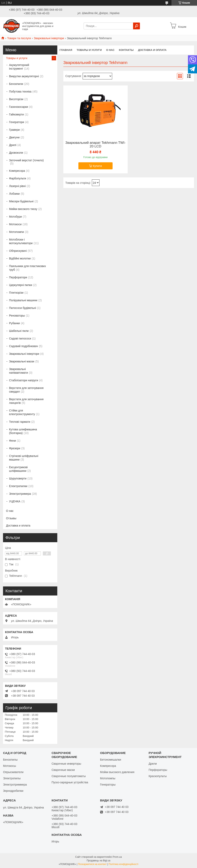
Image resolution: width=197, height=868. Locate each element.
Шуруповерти (18, 478)
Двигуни (14, 137)
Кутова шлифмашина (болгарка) (23, 431)
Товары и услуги (89, 50)
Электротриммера (15, 785)
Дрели (153, 764)
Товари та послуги (19, 38)
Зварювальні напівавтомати (18, 371)
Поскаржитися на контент (92, 864)
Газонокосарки (19, 107)
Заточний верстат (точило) (26, 160)
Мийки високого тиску (23, 209)
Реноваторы (17, 316)
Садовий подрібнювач (23, 346)
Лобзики (14, 194)
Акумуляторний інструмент (19, 67)
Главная (66, 50)
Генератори (17, 122)
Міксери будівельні (21, 201)
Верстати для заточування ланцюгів (26, 401)
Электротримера (20, 494)
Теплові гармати (20, 422)
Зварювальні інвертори (49, 38)
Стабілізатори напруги (24, 380)
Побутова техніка (20, 92)
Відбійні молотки (20, 258)
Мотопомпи (16, 232)
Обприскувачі (18, 251)
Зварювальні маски (22, 361)
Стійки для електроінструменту (22, 412)
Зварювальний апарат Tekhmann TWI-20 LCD (95, 145)
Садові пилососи (20, 338)
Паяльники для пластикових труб (27, 268)
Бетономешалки (111, 760)
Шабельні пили (19, 331)
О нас (110, 50)
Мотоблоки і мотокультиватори (21, 241)
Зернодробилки (13, 791)
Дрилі (13, 145)
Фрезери (15, 448)
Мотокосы (9, 766)
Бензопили (16, 84)
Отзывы (11, 518)
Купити (97, 166)
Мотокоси (15, 224)
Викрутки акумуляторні (24, 76)
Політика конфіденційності (123, 864)
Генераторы (108, 785)
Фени (12, 441)
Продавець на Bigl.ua (98, 861)
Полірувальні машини (23, 300)
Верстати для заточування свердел (26, 390)
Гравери (14, 130)
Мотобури (15, 217)
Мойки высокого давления (117, 772)
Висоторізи (16, 99)
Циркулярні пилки (21, 285)
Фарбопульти (18, 178)
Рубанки (14, 323)
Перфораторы (158, 770)
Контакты (126, 50)
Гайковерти (16, 114)
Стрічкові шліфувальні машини (24, 458)
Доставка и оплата (152, 50)
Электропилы (12, 778)
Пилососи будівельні (23, 308)
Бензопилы (10, 760)
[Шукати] (136, 26)
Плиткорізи (16, 293)
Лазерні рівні (17, 186)
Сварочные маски (63, 770)
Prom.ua (117, 857)
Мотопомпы (108, 778)
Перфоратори (18, 277)
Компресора (17, 171)
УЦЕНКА (15, 501)
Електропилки (18, 486)
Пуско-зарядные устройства (70, 782)
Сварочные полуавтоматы (69, 776)
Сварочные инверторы (66, 764)
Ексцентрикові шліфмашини (18, 469)
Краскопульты (158, 776)
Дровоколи (16, 153)
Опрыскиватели (13, 772)
